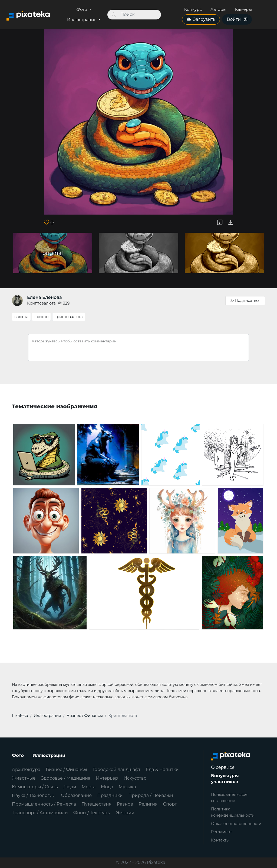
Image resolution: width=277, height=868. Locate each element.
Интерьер (107, 778)
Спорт (170, 804)
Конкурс (193, 9)
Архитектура (26, 769)
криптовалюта (69, 317)
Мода (107, 787)
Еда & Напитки (162, 769)
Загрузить (201, 19)
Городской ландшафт (116, 769)
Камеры (243, 9)
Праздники (110, 795)
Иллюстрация (82, 20)
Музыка (127, 787)
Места (89, 787)
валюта (21, 317)
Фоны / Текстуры (92, 813)
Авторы (218, 9)
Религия (148, 804)
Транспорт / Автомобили (40, 813)
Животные (24, 778)
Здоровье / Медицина (66, 778)
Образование (76, 795)
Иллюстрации (49, 755)
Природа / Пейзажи (151, 795)
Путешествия (96, 804)
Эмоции (125, 813)
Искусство (135, 778)
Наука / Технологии (34, 795)
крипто (41, 317)
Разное (125, 804)
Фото (82, 9)
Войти (237, 19)
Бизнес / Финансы (66, 769)
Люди (70, 787)
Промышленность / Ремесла (44, 804)
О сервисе (223, 767)
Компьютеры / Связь (35, 787)
